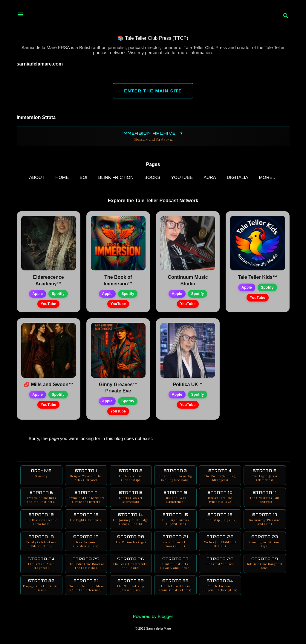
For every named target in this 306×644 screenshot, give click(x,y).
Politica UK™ (188, 386)
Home (54, 177)
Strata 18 (42, 543)
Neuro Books (268, 177)
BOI (76, 177)
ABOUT (29, 177)
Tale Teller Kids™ (258, 278)
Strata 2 (131, 476)
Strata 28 (220, 563)
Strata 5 (265, 476)
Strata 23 (265, 543)
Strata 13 (86, 519)
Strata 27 (175, 565)
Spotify (58, 295)
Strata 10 (220, 499)
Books (144, 177)
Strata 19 (86, 543)
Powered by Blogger (153, 616)
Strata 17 (265, 521)
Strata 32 (131, 587)
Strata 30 (42, 587)
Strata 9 (175, 499)
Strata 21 (175, 543)
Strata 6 (42, 499)
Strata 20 (131, 541)
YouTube (174, 177)
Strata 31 (86, 587)
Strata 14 (131, 521)
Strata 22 (220, 543)
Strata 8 (131, 499)
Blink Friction (108, 177)
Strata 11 (265, 499)
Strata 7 (86, 499)
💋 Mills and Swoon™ (48, 386)
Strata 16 (220, 519)
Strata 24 (42, 565)
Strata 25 (86, 565)
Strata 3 (175, 476)
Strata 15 (175, 521)
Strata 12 (42, 521)
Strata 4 (220, 476)
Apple (38, 295)
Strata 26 (131, 565)
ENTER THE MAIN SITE (153, 91)
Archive (42, 475)
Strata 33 (175, 587)
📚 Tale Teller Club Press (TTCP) (153, 38)
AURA (202, 177)
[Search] (286, 16)
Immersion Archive (153, 136)
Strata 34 (220, 587)
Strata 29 (265, 565)
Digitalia (230, 177)
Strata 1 (86, 476)
